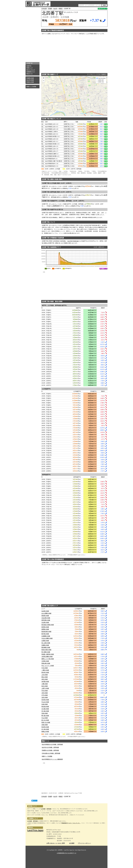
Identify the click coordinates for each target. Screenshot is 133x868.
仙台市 (55, 9)
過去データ (29, 74)
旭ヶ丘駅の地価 (46, 643)
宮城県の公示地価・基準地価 (50, 750)
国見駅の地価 (45, 627)
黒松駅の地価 (45, 616)
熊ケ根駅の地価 (46, 652)
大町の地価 (45, 693)
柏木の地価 (45, 686)
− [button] (44, 81)
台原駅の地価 (45, 641)
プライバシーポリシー (84, 843)
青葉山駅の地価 (46, 663)
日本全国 (44, 9)
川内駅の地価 (45, 661)
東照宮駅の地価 (46, 620)
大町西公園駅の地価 (47, 657)
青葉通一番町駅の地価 (48, 654)
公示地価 (43, 809)
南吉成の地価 (45, 707)
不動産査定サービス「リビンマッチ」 (71, 823)
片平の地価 (45, 695)
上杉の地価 (45, 675)
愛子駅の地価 (45, 634)
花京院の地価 (45, 700)
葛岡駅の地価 (45, 629)
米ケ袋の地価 (45, 729)
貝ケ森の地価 (45, 711)
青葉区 (61, 9)
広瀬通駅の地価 (46, 636)
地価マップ (29, 68)
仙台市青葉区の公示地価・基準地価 (52, 744)
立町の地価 (45, 697)
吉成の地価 (45, 704)
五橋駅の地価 (45, 645)
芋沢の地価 (45, 691)
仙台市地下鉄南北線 (73, 241)
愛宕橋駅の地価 (46, 647)
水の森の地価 (45, 709)
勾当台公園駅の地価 (47, 638)
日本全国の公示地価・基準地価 (51, 753)
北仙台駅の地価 (46, 618)
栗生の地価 (45, 677)
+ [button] (44, 78)
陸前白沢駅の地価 (46, 650)
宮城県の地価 (30, 78)
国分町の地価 (45, 672)
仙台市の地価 (30, 80)
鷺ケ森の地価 (45, 716)
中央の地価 (45, 668)
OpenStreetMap (98, 115)
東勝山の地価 (45, 732)
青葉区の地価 (30, 82)
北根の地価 (45, 725)
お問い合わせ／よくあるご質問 (56, 843)
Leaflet (92, 115)
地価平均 (29, 66)
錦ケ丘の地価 (45, 720)
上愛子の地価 (45, 688)
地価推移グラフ (31, 72)
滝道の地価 (45, 713)
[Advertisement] (33, 34)
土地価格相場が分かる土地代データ (66, 853)
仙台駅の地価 (45, 611)
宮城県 (50, 9)
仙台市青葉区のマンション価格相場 (52, 759)
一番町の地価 (45, 670)
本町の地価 (45, 679)
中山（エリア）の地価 (48, 666)
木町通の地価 (45, 682)
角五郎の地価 (45, 727)
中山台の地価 (45, 702)
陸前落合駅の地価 (46, 632)
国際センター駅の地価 (48, 659)
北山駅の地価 (45, 622)
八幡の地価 (45, 684)
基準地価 (49, 809)
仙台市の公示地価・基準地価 (50, 747)
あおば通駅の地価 (46, 613)
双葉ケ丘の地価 (46, 722)
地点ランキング (31, 70)
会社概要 (72, 843)
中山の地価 (45, 718)
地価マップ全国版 (31, 86)
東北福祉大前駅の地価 (48, 625)
